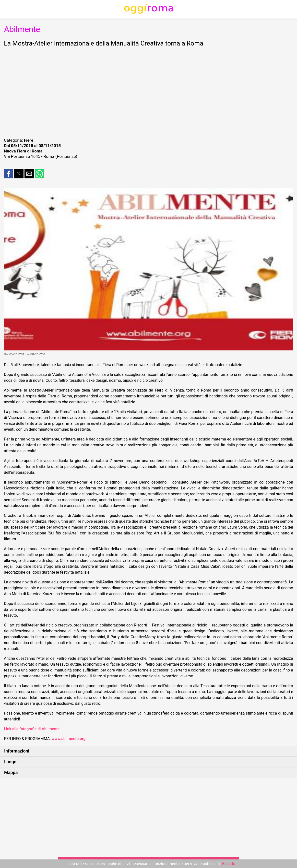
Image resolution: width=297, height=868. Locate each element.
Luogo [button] (10, 762)
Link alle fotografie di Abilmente (32, 729)
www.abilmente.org (69, 739)
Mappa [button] (11, 772)
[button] (9, 174)
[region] (148, 92)
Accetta (229, 864)
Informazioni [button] (17, 751)
